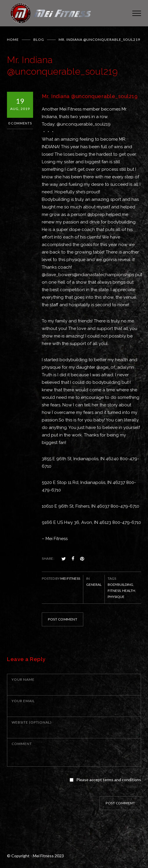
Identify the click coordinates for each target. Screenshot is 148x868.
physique (116, 597)
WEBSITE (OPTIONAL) (32, 722)
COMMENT (22, 744)
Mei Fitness (70, 578)
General (94, 585)
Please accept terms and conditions (109, 780)
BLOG (39, 40)
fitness (114, 591)
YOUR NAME (23, 679)
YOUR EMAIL (23, 701)
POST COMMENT (63, 619)
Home (13, 40)
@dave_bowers (58, 275)
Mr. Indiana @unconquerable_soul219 (90, 96)
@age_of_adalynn (115, 367)
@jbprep (96, 214)
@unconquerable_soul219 (84, 124)
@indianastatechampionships (104, 275)
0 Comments (20, 123)
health (129, 591)
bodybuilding (120, 585)
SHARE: (48, 558)
